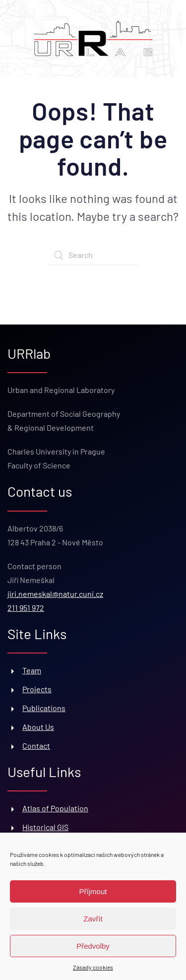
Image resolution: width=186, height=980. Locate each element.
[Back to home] (93, 38)
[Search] (93, 255)
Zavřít (93, 919)
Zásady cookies (93, 967)
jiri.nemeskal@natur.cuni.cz (55, 594)
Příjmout (93, 891)
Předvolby (93, 946)
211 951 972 (26, 608)
